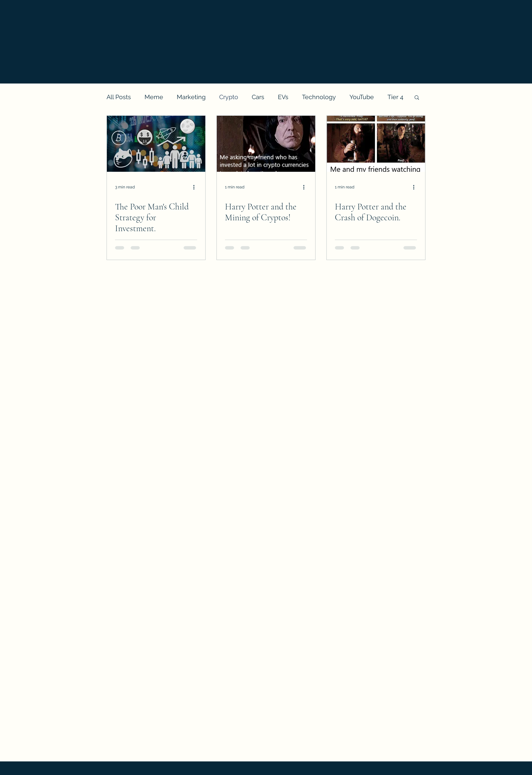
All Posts (119, 97)
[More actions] (196, 187)
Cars (258, 97)
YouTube (362, 97)
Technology (319, 97)
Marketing (191, 97)
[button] (417, 98)
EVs (283, 97)
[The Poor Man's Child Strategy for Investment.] (156, 144)
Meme (154, 97)
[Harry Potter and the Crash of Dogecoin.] (376, 144)
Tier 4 (395, 97)
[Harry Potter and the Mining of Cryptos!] (266, 144)
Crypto (229, 97)
